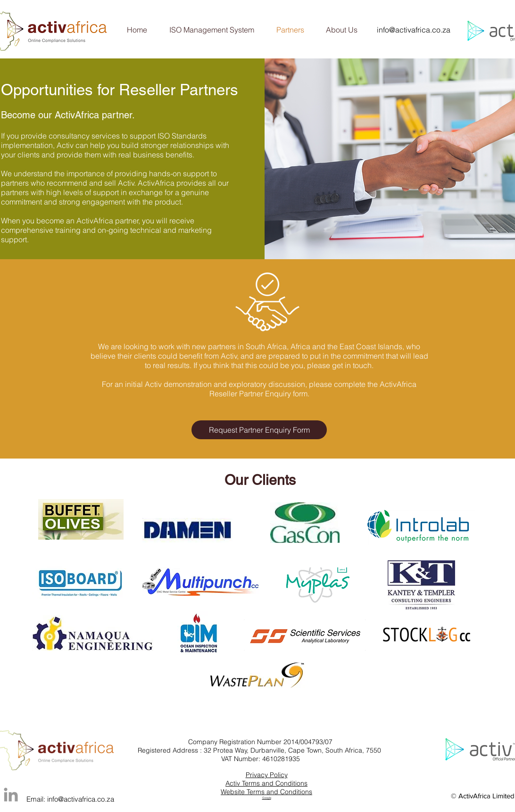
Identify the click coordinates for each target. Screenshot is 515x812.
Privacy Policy (267, 775)
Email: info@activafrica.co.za (70, 799)
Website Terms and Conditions (266, 792)
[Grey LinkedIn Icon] (11, 795)
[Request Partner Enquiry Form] (259, 430)
